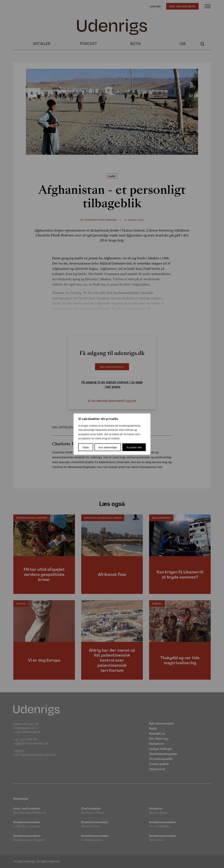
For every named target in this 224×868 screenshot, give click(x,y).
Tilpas (86, 447)
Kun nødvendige (108, 447)
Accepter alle (134, 447)
